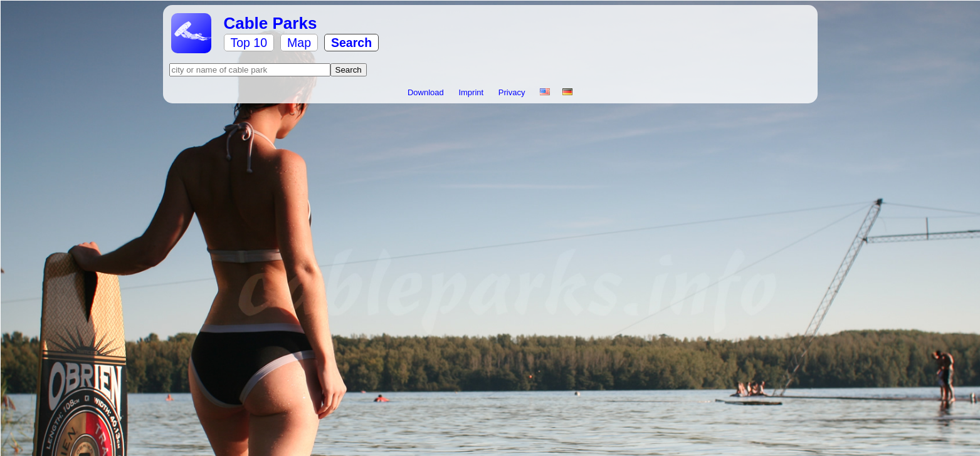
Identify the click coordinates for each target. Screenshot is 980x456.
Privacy (513, 92)
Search (351, 43)
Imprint (472, 92)
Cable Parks (271, 23)
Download (427, 92)
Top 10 (249, 43)
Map (299, 43)
